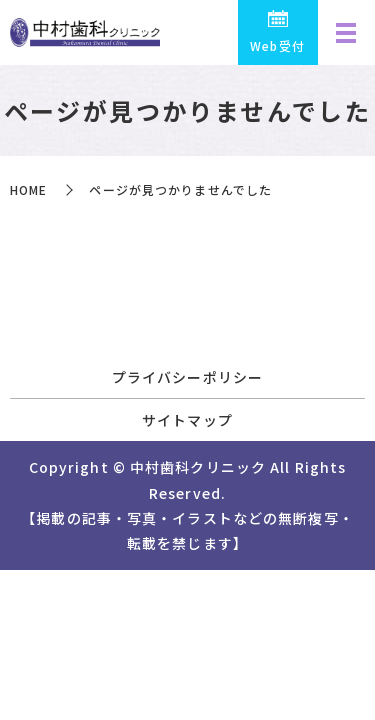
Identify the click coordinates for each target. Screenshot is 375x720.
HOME (28, 189)
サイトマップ (187, 420)
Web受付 (277, 45)
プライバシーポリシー (187, 377)
